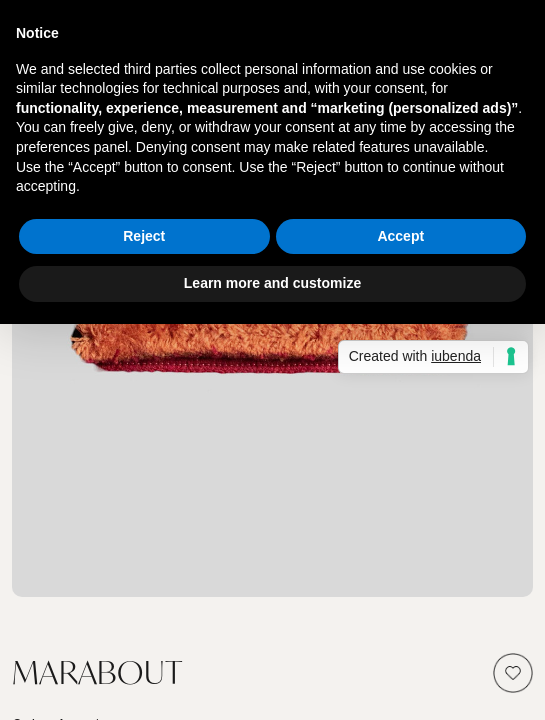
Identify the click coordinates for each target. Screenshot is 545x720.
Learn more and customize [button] (272, 283)
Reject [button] (144, 236)
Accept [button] (400, 236)
